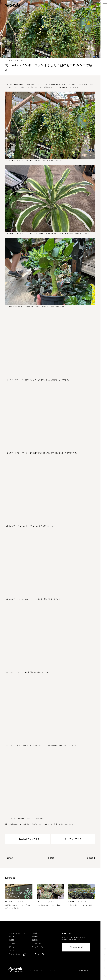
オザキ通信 (12, 943)
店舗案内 (11, 937)
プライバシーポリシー (39, 947)
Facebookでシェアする (29, 839)
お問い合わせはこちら (76, 947)
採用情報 (35, 940)
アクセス (11, 950)
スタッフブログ (19, 61)
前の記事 (9, 858)
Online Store (15, 954)
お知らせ (11, 947)
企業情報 (35, 933)
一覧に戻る (50, 858)
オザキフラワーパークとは (17, 933)
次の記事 (91, 858)
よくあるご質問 (37, 943)
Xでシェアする (75, 839)
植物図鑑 (11, 940)
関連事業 (35, 937)
